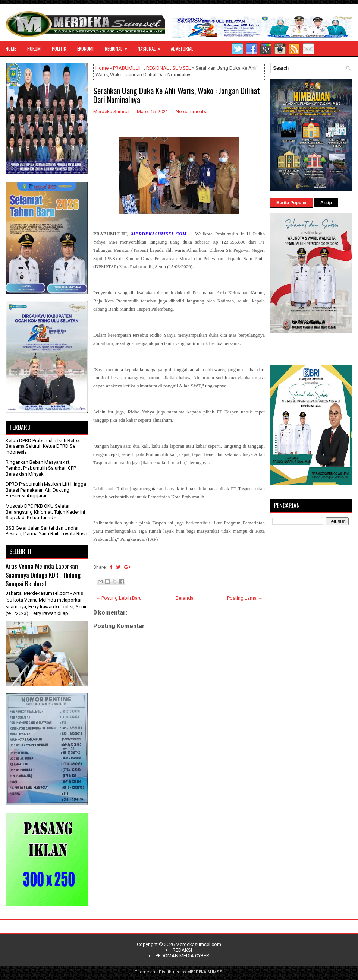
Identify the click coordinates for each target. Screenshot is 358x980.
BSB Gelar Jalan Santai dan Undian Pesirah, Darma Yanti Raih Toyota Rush (46, 531)
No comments (191, 112)
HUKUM (34, 48)
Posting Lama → (245, 598)
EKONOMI (85, 48)
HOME (11, 48)
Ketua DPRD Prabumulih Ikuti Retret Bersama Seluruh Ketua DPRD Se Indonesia (43, 446)
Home (102, 68)
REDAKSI (182, 950)
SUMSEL (182, 68)
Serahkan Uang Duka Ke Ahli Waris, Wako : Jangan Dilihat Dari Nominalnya (177, 95)
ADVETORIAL (182, 48)
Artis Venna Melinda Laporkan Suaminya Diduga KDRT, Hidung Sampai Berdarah (43, 575)
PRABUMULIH (128, 68)
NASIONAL (151, 47)
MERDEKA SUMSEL (205, 972)
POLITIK (59, 48)
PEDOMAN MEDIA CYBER (182, 956)
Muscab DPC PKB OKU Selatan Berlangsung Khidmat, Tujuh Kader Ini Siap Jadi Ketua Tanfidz (45, 512)
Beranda (185, 598)
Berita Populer (292, 203)
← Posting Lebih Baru (119, 598)
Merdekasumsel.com (198, 944)
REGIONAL (118, 47)
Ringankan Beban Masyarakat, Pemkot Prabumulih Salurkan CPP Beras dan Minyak (41, 468)
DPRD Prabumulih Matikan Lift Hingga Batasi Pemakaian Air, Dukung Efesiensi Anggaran (46, 490)
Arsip (326, 203)
